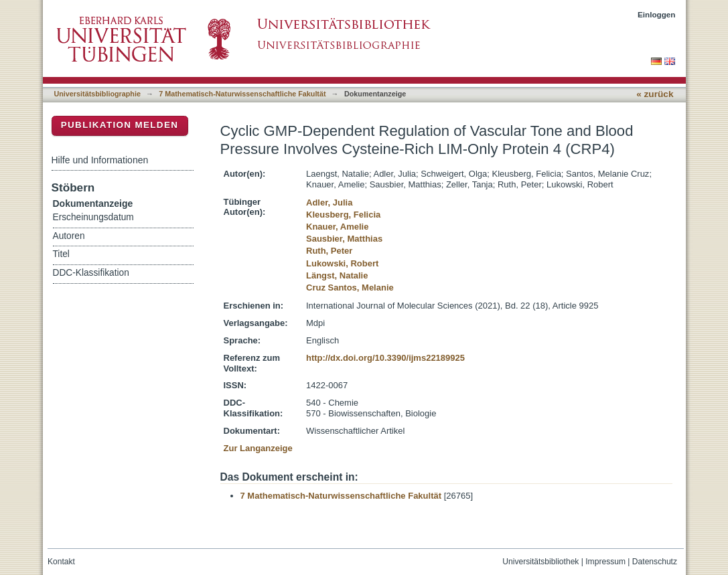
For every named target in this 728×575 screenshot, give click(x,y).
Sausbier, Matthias (344, 239)
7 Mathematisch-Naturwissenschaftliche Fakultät (242, 94)
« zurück (655, 94)
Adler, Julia (329, 202)
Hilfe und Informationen (100, 160)
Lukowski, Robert (342, 263)
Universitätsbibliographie (97, 94)
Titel (61, 254)
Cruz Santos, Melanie (350, 287)
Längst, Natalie (337, 275)
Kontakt (61, 562)
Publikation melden (120, 125)
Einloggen (657, 14)
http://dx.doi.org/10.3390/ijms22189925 (385, 358)
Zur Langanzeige (258, 448)
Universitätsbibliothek (540, 562)
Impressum (605, 562)
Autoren (69, 236)
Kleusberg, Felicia (343, 215)
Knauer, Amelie (337, 227)
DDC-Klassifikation (91, 273)
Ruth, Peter (329, 251)
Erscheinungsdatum (93, 217)
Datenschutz (655, 562)
